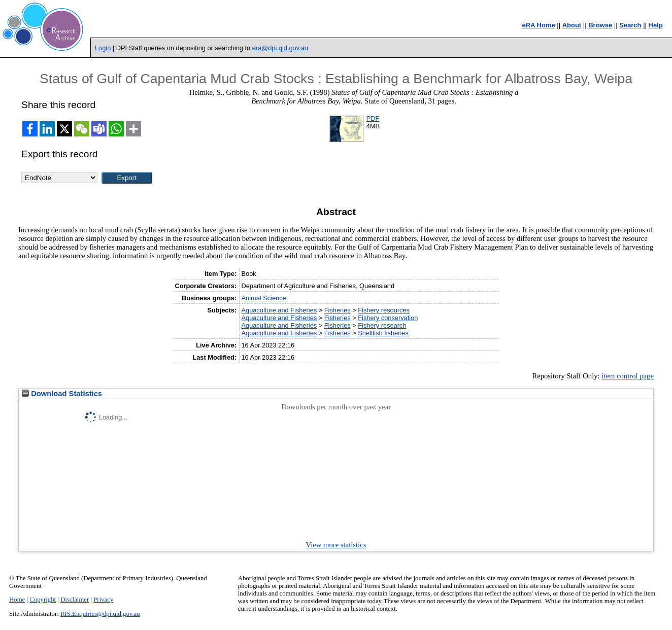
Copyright (43, 600)
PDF (373, 118)
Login (103, 48)
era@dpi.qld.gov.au (280, 48)
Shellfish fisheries (383, 333)
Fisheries (338, 310)
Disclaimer (75, 600)
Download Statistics (62, 394)
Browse (600, 25)
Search (630, 25)
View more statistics (336, 545)
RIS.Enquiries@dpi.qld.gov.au (100, 614)
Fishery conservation (388, 318)
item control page (628, 376)
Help (656, 25)
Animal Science (263, 298)
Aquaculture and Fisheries (279, 310)
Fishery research (382, 325)
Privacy (103, 600)
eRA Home (538, 25)
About (572, 25)
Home (17, 600)
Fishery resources (384, 310)
